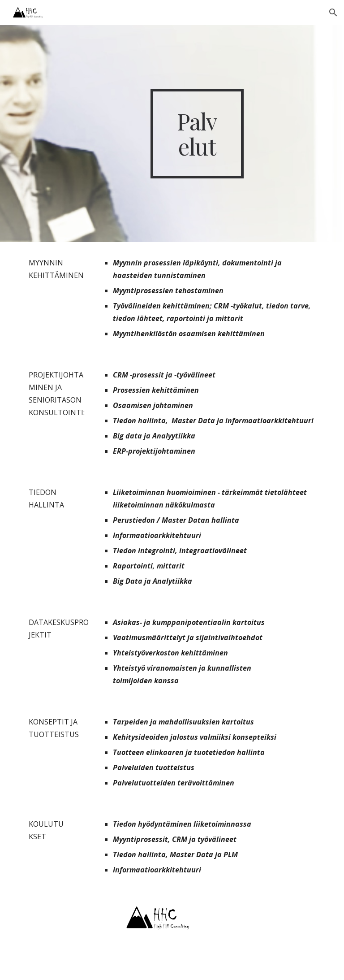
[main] (197, 134)
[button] (333, 13)
